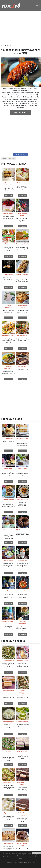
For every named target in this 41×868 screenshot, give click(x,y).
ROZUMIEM (37, 853)
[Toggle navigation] (37, 6)
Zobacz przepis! (8, 196)
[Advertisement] (17, 28)
